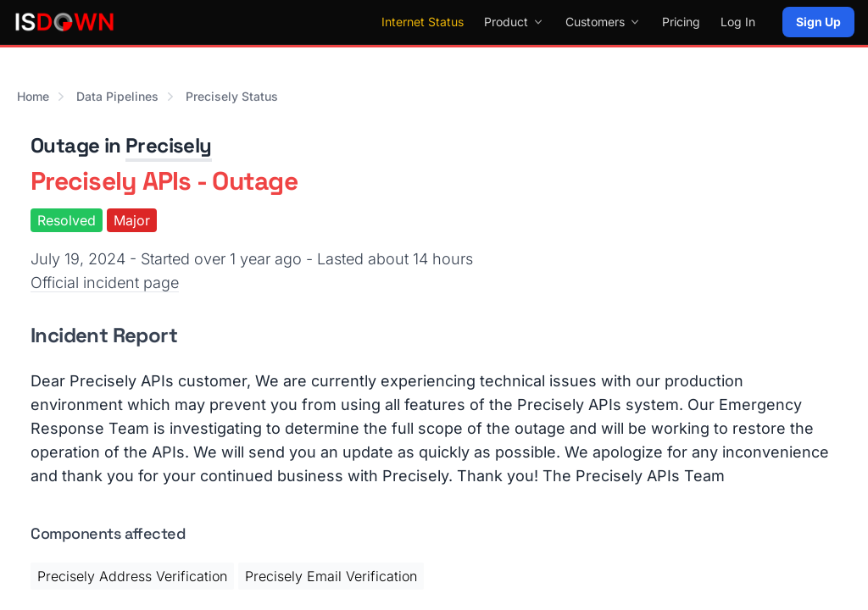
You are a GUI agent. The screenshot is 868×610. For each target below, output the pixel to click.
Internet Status (423, 22)
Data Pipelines (117, 96)
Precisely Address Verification (132, 576)
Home (33, 96)
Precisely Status (232, 96)
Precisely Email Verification (331, 576)
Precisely (169, 145)
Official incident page (105, 283)
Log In (738, 22)
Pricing (681, 22)
